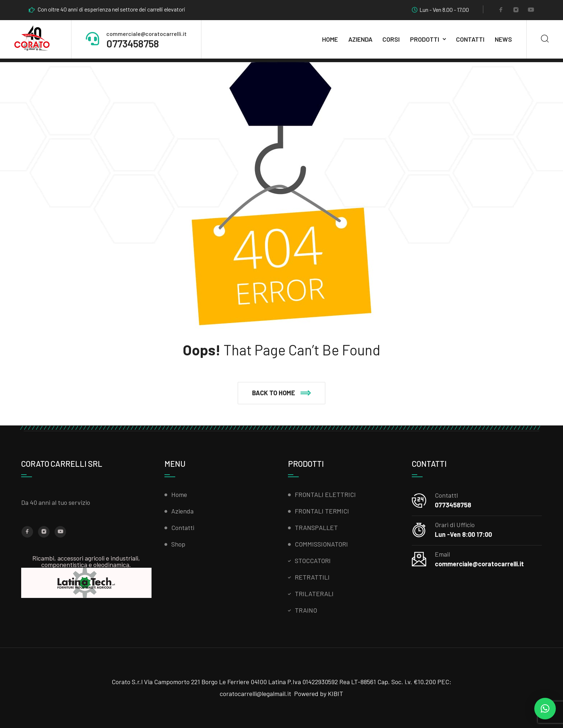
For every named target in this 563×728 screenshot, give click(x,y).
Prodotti (425, 39)
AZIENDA (360, 39)
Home (330, 39)
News (503, 39)
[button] (281, 393)
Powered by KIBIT (319, 694)
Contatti (470, 39)
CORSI (391, 39)
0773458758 (133, 43)
